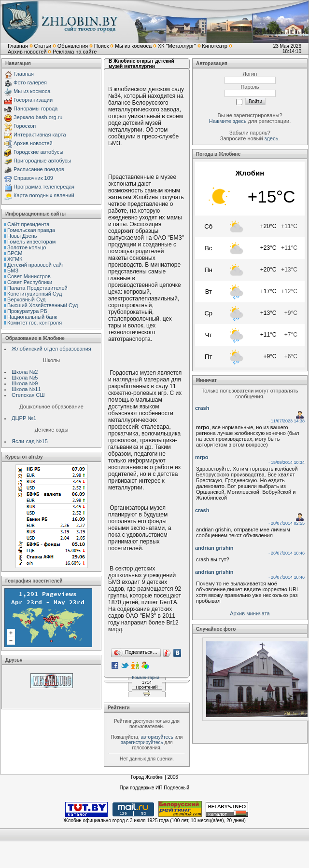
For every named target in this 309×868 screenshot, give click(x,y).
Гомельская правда (31, 230)
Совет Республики (30, 282)
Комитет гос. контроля (35, 323)
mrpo (202, 457)
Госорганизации (33, 100)
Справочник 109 (33, 178)
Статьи (42, 46)
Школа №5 (25, 378)
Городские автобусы (38, 152)
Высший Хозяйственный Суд (42, 305)
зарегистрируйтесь (142, 742)
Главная (18, 46)
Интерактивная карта (40, 135)
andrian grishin (214, 548)
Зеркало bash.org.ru (38, 117)
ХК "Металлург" (177, 46)
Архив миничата (250, 613)
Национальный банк (32, 317)
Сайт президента (28, 224)
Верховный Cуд (26, 299)
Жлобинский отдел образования (51, 349)
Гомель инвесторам (31, 242)
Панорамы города (35, 108)
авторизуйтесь (157, 737)
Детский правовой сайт (36, 265)
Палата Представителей (37, 288)
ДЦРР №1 (24, 418)
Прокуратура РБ (27, 311)
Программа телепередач (44, 187)
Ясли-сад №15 (30, 441)
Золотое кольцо (27, 247)
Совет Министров (29, 276)
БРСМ (15, 253)
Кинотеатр (215, 46)
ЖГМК (15, 259)
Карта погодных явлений (44, 195)
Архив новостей (27, 52)
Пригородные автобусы (42, 161)
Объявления (73, 46)
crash (202, 408)
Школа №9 (25, 383)
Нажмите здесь (228, 121)
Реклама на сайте (75, 52)
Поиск (101, 46)
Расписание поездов (39, 169)
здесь (272, 138)
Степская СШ (28, 395)
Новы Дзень (22, 236)
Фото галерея (30, 82)
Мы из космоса (133, 46)
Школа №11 (26, 389)
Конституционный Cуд (35, 294)
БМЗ (13, 271)
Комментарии (146, 678)
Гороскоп (25, 126)
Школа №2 (25, 372)
